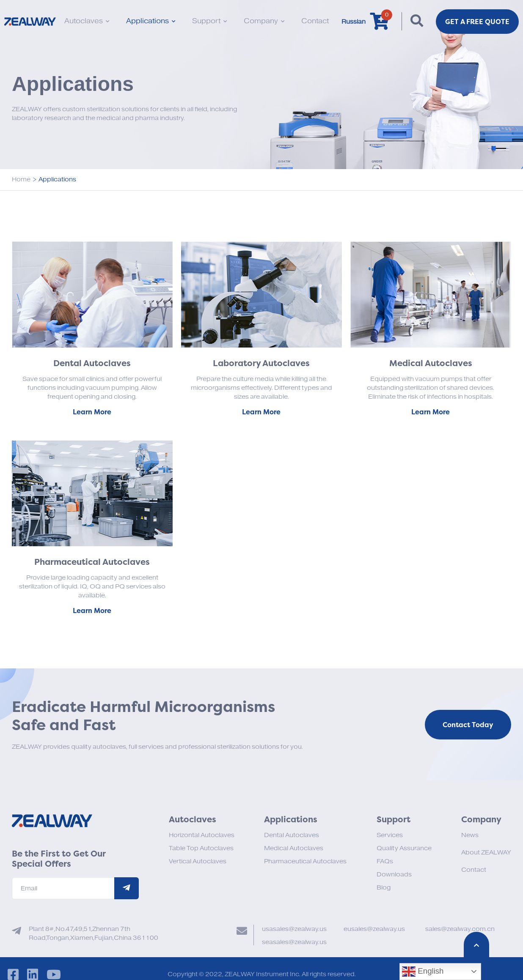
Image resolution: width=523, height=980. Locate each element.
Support (209, 21)
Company (264, 21)
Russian (354, 22)
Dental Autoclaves (292, 835)
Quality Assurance (404, 848)
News (470, 835)
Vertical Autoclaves (198, 861)
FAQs (385, 861)
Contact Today (468, 725)
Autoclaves (87, 21)
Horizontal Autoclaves (202, 835)
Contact (315, 21)
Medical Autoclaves (294, 848)
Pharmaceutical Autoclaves (305, 861)
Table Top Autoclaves (201, 848)
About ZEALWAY (486, 853)
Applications (151, 21)
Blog (384, 888)
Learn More (92, 412)
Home (21, 179)
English (423, 972)
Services (390, 835)
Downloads (394, 875)
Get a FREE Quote (477, 22)
